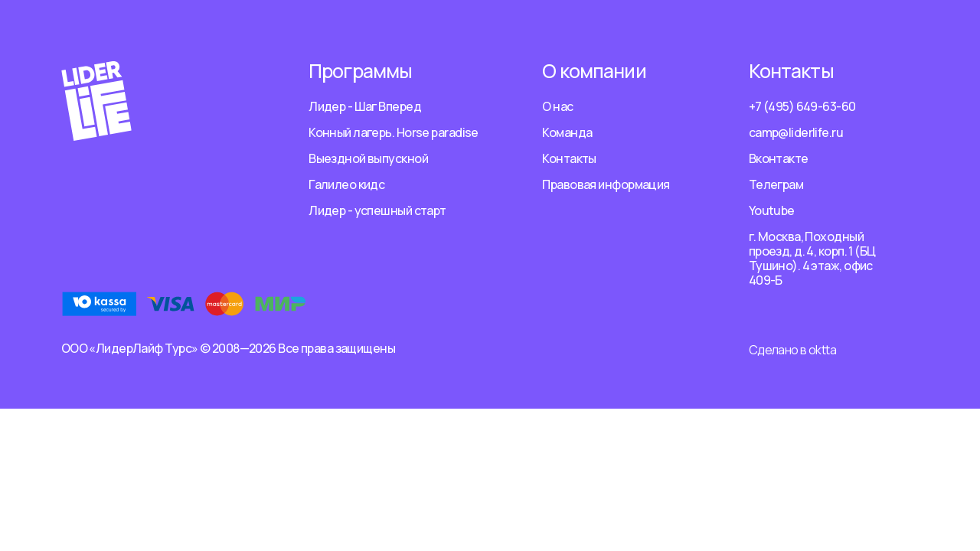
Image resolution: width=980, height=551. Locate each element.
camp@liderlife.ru (796, 132)
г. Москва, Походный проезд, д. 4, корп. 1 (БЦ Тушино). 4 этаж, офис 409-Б (812, 258)
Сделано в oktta (793, 350)
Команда (567, 132)
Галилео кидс (346, 184)
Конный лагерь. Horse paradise (394, 132)
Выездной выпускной (368, 158)
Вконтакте (779, 158)
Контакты (569, 158)
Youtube (772, 210)
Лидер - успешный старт (377, 210)
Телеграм (776, 184)
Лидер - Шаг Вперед (365, 106)
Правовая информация (606, 184)
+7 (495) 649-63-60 (802, 106)
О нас (557, 106)
